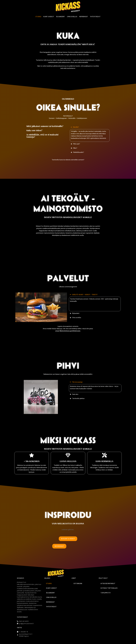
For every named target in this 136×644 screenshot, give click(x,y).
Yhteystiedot (95, 17)
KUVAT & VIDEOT (49, 17)
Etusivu (38, 17)
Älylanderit (61, 17)
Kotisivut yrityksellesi (109, 588)
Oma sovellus (72, 17)
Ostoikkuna (78, 584)
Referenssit (84, 17)
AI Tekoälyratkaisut (108, 584)
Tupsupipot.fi (106, 593)
